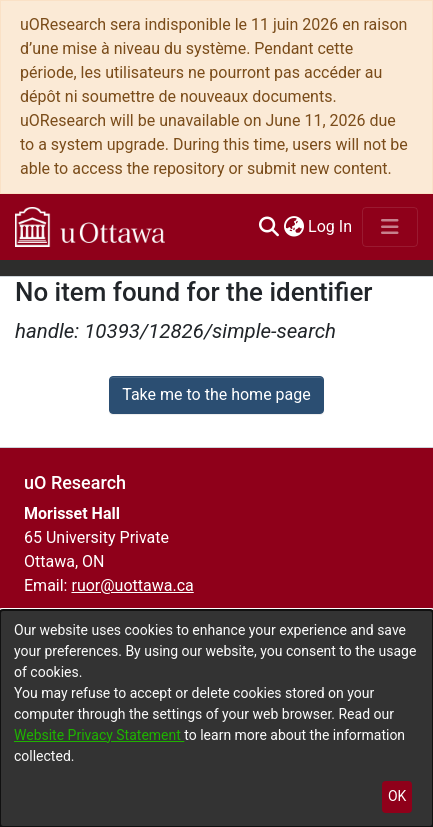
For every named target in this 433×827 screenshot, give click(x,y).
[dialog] (216, 718)
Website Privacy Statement (99, 735)
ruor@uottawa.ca (132, 585)
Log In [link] (331, 226)
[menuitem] (293, 227)
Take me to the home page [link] (216, 394)
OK (397, 796)
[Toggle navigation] (390, 227)
